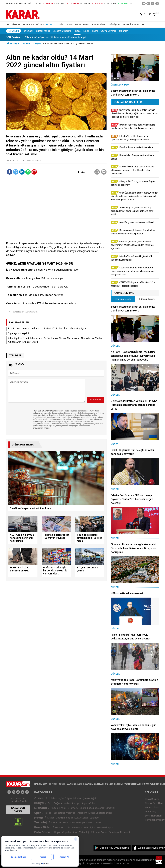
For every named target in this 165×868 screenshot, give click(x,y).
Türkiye (77, 798)
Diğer (109, 813)
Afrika (92, 803)
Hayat (87, 25)
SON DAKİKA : (14, 37)
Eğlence (94, 818)
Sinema (76, 827)
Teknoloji (41, 822)
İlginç (93, 827)
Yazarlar (28, 25)
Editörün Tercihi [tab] (147, 299)
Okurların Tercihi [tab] (123, 299)
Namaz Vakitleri (154, 803)
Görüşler (115, 25)
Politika (52, 798)
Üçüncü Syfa (65, 798)
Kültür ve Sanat (99, 832)
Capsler (67, 832)
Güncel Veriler (43, 31)
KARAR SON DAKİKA (18, 810)
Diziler (51, 818)
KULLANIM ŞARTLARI (93, 784)
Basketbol (59, 813)
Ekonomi (51, 25)
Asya (84, 803)
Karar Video (99, 25)
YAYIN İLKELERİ (74, 784)
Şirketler (123, 31)
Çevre (86, 798)
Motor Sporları (97, 813)
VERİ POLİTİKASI (132, 784)
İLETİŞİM (53, 784)
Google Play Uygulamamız (114, 848)
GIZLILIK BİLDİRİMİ (114, 784)
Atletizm (82, 813)
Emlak (86, 31)
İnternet (63, 823)
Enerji (95, 31)
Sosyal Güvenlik (108, 31)
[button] (78, 172)
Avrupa (76, 803)
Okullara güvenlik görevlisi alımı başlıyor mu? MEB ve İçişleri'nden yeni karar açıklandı (67, 37)
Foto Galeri (42, 832)
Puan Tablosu (152, 807)
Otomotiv (29, 31)
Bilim (98, 823)
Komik (85, 827)
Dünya (40, 25)
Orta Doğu (54, 803)
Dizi (68, 827)
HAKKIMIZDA (41, 784)
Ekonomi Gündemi (62, 31)
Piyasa (77, 31)
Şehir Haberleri (153, 816)
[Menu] (143, 25)
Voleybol (71, 813)
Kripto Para (66, 25)
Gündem (60, 827)
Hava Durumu (153, 799)
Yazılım (90, 823)
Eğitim (95, 798)
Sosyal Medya (77, 823)
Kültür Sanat (81, 818)
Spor (78, 25)
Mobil (54, 823)
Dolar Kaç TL (152, 812)
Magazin (60, 818)
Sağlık (70, 818)
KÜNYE (62, 784)
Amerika (66, 803)
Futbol (48, 813)
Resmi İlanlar (131, 25)
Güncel (16, 25)
